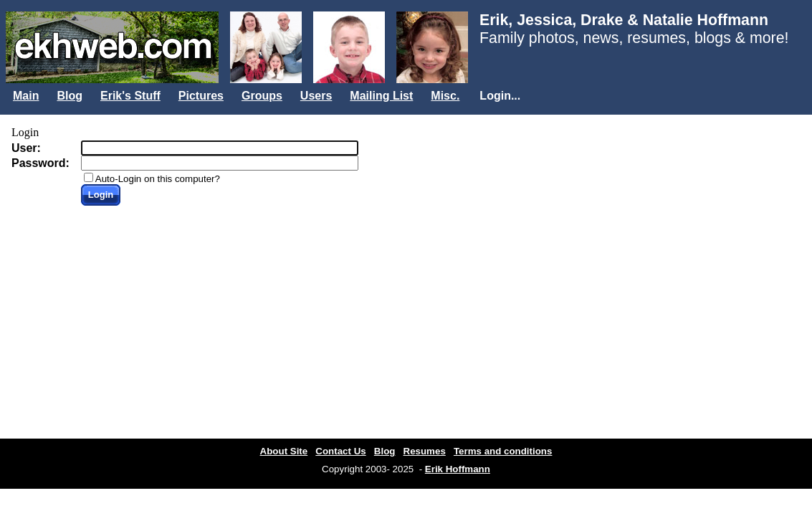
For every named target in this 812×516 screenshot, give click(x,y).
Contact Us (340, 451)
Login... (500, 96)
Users (316, 96)
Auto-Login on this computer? (158, 179)
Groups (262, 96)
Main (26, 96)
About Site (284, 451)
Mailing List (381, 96)
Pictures (201, 96)
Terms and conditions (503, 451)
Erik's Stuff (130, 96)
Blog (70, 96)
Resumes (425, 451)
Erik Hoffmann (458, 469)
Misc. (445, 96)
